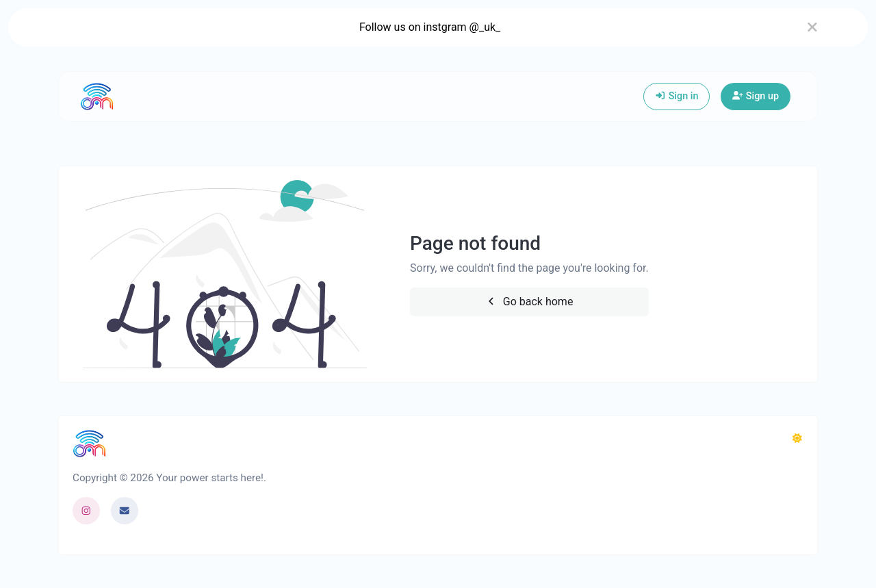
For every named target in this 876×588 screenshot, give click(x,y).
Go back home (529, 302)
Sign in (677, 96)
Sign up (756, 96)
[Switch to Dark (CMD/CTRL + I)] (797, 439)
